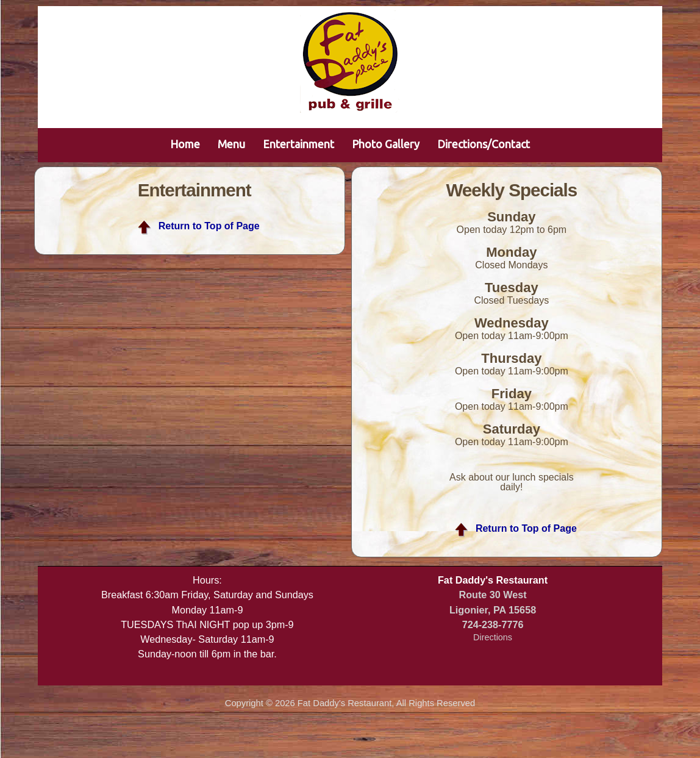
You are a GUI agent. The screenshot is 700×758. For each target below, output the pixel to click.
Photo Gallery (386, 144)
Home (185, 144)
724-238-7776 (493, 624)
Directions (493, 637)
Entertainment (298, 144)
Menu (231, 144)
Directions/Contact (484, 144)
